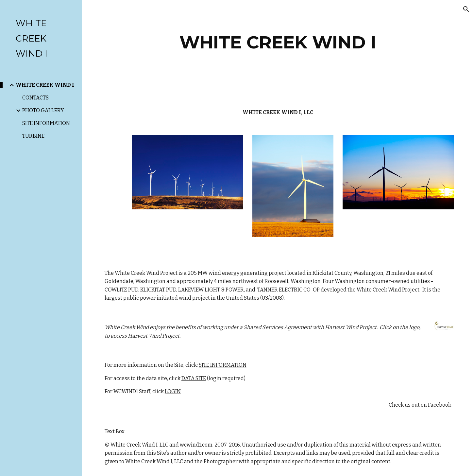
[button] (466, 9)
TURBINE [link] (33, 136)
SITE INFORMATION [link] (46, 123)
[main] (278, 42)
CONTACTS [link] (35, 98)
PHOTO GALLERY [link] (43, 110)
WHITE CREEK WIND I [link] (45, 85)
